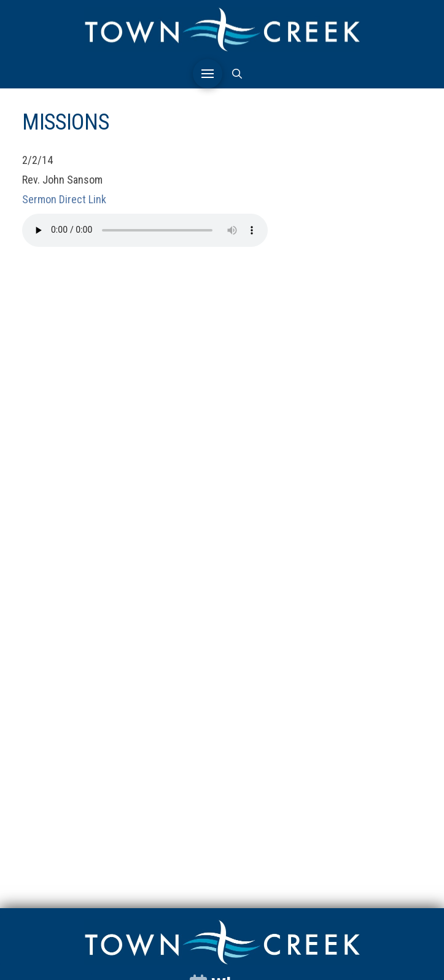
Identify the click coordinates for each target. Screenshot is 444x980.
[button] (208, 74)
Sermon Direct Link (64, 199)
